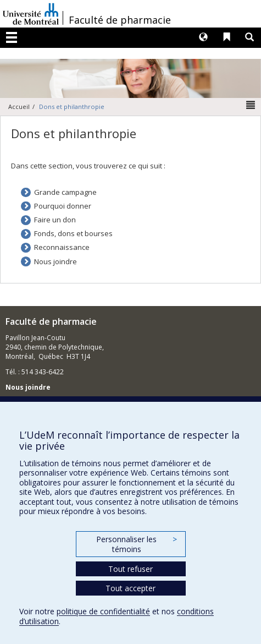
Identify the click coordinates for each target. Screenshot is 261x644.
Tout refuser (130, 569)
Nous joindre (55, 261)
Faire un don (55, 220)
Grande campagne (65, 192)
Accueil (19, 107)
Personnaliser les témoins (136, 544)
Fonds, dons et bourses (73, 233)
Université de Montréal (31, 14)
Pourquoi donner (63, 206)
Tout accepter (130, 588)
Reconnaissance (62, 247)
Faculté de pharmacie (120, 20)
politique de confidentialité (103, 611)
